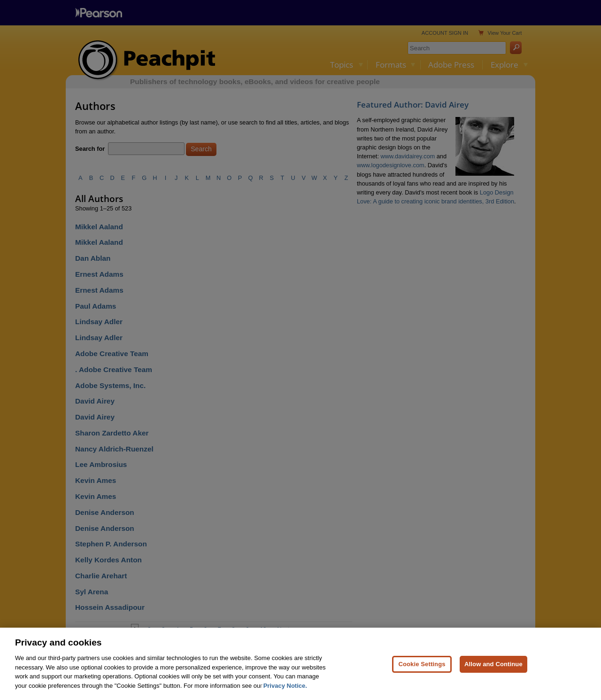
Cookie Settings (422, 675)
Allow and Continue (493, 675)
